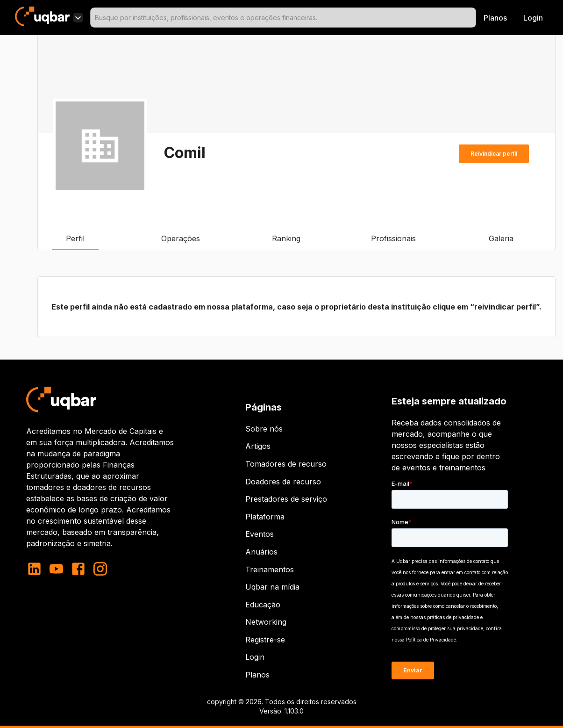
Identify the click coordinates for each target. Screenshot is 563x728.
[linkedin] (37, 569)
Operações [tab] (181, 238)
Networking (266, 622)
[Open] (472, 18)
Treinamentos (270, 569)
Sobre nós (264, 429)
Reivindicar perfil (494, 154)
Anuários (261, 552)
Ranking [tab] (286, 238)
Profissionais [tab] (393, 238)
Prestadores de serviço (286, 499)
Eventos (260, 534)
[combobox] (283, 18)
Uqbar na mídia (272, 587)
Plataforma (265, 517)
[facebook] (78, 569)
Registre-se (265, 640)
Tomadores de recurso (286, 464)
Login (255, 657)
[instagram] (100, 569)
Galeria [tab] (501, 238)
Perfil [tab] (75, 238)
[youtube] (56, 569)
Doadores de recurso (283, 482)
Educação (263, 605)
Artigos (258, 446)
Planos (495, 18)
